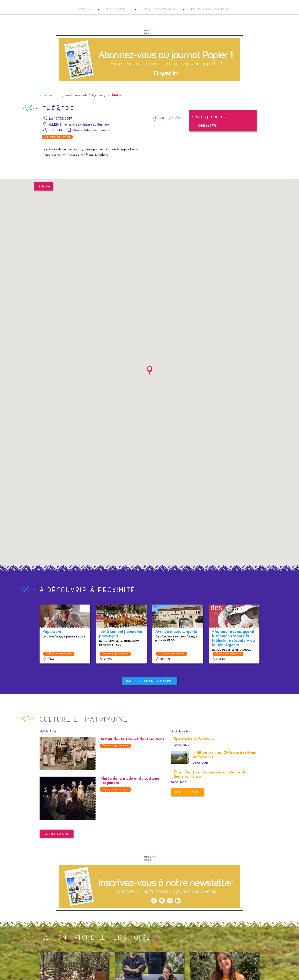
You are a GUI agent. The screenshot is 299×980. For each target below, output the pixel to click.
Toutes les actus (187, 807)
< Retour (46, 111)
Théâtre (115, 111)
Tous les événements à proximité (149, 696)
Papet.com (52, 647)
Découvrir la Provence (159, 24)
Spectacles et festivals (193, 755)
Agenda (84, 24)
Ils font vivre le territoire (210, 24)
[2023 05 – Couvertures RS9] (149, 75)
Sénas (49, 675)
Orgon (163, 675)
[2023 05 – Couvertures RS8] (149, 901)
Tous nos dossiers (57, 849)
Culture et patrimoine (57, 152)
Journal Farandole (75, 111)
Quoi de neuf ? (116, 24)
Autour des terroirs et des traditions (132, 755)
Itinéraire (44, 202)
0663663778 (204, 140)
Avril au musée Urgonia (176, 647)
